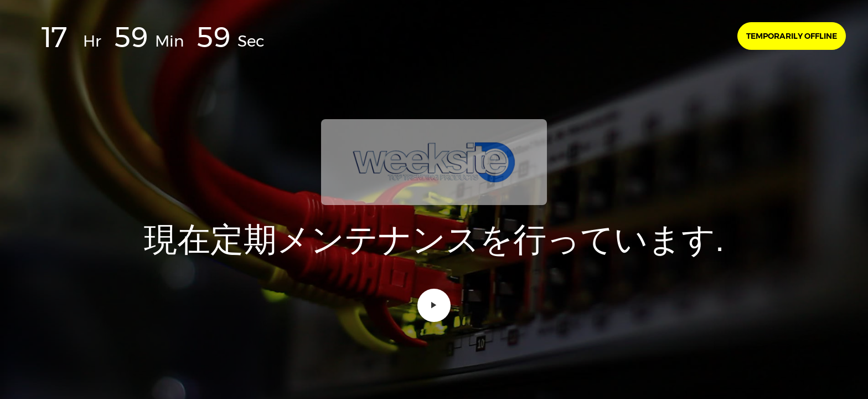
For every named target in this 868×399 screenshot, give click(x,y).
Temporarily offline (792, 36)
